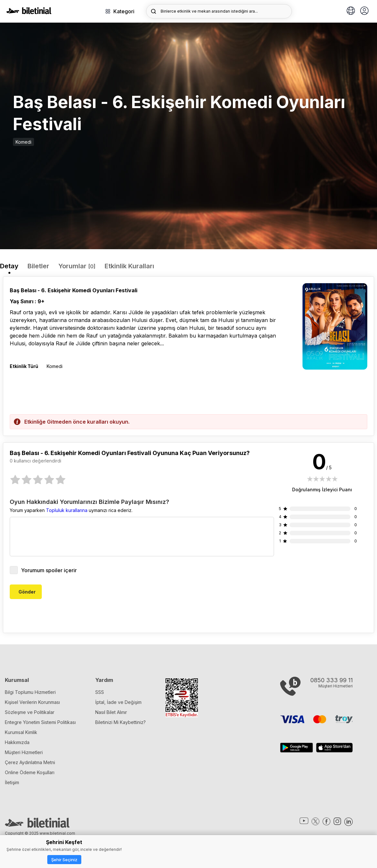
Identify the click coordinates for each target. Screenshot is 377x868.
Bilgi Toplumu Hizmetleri (30, 692)
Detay (9, 266)
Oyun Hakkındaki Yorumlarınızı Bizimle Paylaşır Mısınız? (89, 502)
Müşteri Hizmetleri (24, 752)
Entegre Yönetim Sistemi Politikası (40, 722)
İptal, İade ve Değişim (118, 702)
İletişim (12, 782)
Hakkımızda (17, 742)
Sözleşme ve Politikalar (30, 712)
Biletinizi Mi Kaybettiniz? (120, 722)
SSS (100, 692)
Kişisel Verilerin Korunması (32, 702)
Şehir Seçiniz (64, 860)
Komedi (23, 142)
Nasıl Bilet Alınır (111, 712)
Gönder (27, 592)
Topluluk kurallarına (67, 510)
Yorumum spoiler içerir (43, 570)
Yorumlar (77, 266)
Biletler (38, 266)
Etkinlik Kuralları (129, 266)
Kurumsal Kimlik (21, 732)
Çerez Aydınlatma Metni (30, 762)
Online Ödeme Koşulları (30, 772)
